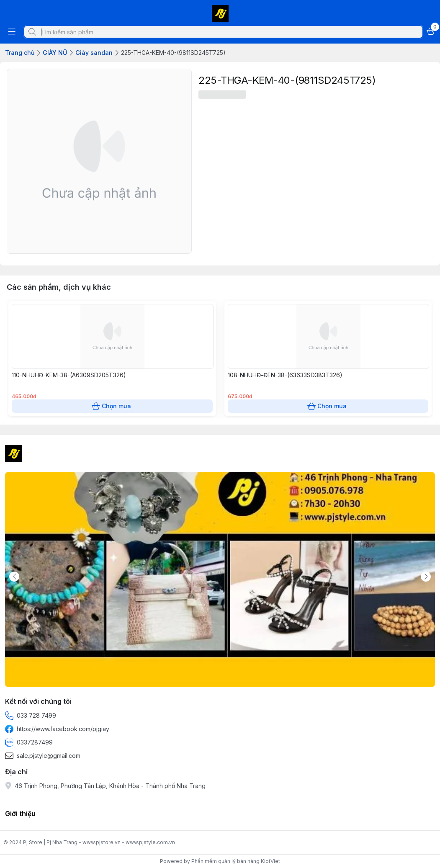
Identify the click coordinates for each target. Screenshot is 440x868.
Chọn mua (112, 406)
